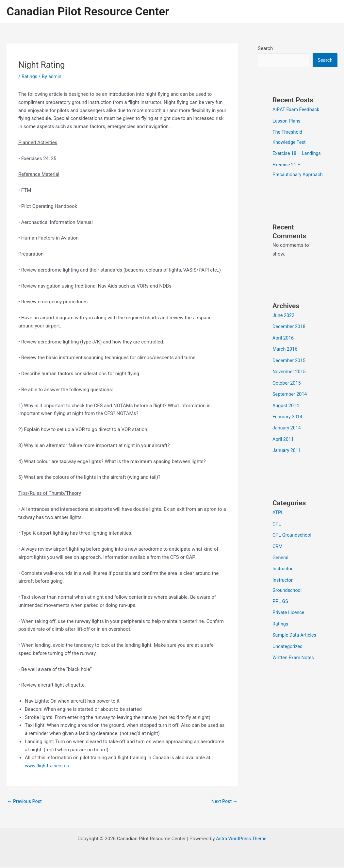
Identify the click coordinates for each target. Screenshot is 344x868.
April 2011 (284, 455)
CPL (277, 539)
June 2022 (284, 334)
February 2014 (288, 433)
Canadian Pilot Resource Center (88, 12)
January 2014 (287, 444)
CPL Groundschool (293, 550)
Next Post (224, 802)
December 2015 (290, 378)
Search (265, 48)
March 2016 (286, 367)
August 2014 (286, 422)
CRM (278, 561)
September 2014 (290, 411)
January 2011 (287, 466)
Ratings (30, 76)
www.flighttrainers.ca (48, 766)
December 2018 (290, 345)
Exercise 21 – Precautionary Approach (288, 183)
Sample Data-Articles (295, 648)
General (281, 572)
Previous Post (25, 802)
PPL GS (281, 615)
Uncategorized (288, 659)
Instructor (283, 583)
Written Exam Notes (294, 670)
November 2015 (290, 389)
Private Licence (289, 626)
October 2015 (287, 400)
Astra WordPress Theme (241, 839)
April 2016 (284, 356)
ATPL (278, 528)
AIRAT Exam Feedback (297, 110)
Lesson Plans (287, 121)
